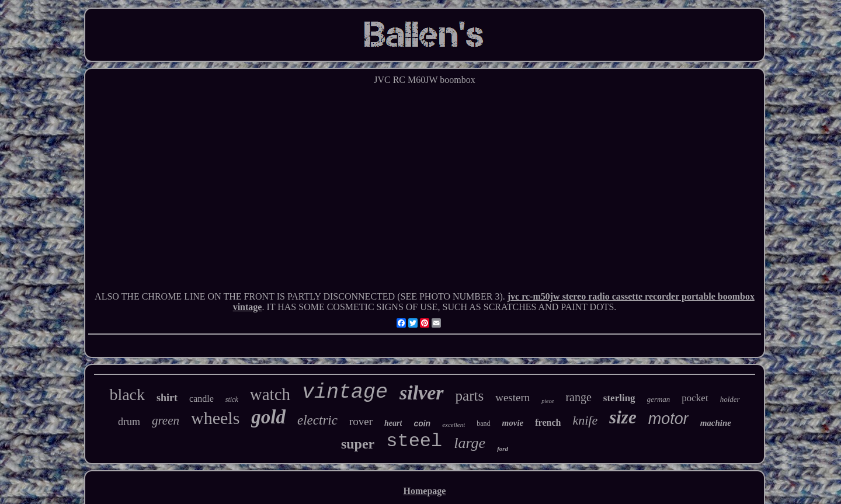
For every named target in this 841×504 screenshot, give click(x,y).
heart (393, 423)
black (127, 394)
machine (716, 423)
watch (270, 394)
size (623, 417)
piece (548, 401)
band (483, 423)
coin (422, 423)
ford (503, 449)
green (166, 420)
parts (470, 396)
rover (361, 421)
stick (232, 399)
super (358, 444)
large (470, 443)
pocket (695, 398)
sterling (619, 398)
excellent (453, 425)
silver (422, 393)
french (548, 423)
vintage (345, 392)
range (578, 397)
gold (268, 417)
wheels (215, 418)
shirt (167, 398)
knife (585, 420)
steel (414, 441)
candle (201, 399)
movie (513, 423)
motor (668, 419)
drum (129, 422)
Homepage (425, 491)
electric (317, 420)
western (512, 397)
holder (730, 399)
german (659, 399)
